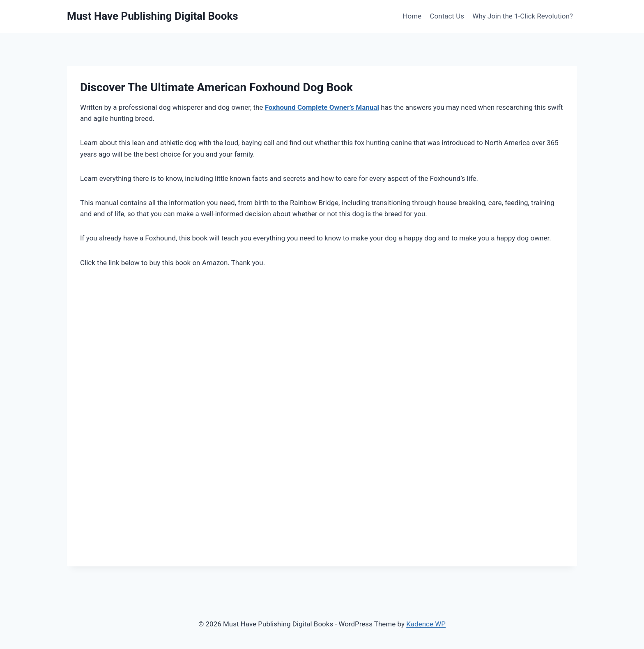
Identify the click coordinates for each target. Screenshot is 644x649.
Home (412, 16)
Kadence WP (426, 624)
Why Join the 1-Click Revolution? (523, 16)
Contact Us (447, 16)
